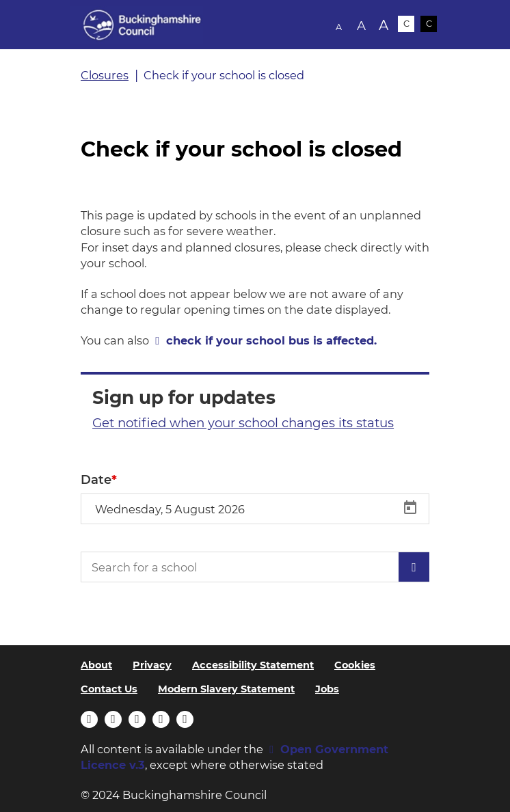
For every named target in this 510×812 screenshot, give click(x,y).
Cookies (355, 665)
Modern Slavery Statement (226, 689)
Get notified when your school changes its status (243, 423)
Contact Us (109, 689)
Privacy (152, 665)
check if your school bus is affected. (271, 340)
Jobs (327, 689)
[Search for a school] (255, 567)
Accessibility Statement (253, 665)
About (96, 665)
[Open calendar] (410, 508)
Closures (105, 75)
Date (96, 480)
